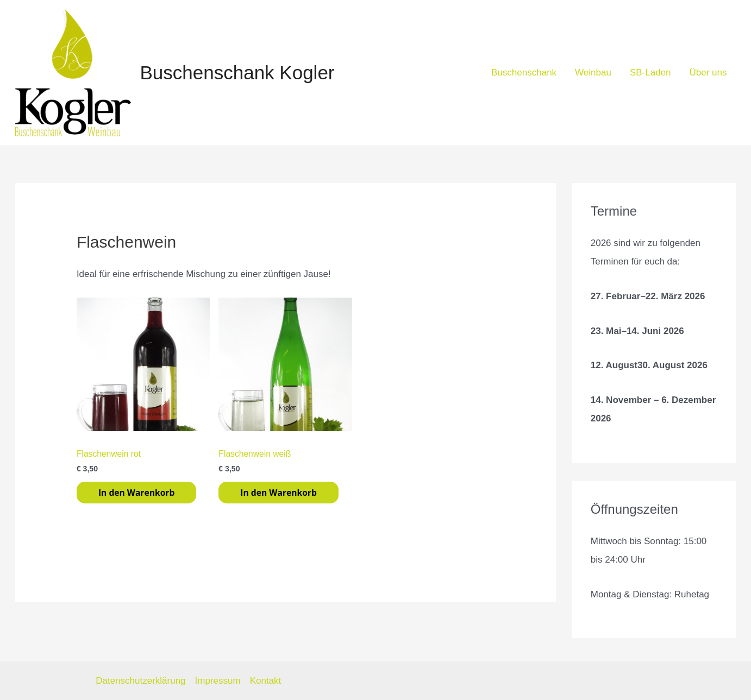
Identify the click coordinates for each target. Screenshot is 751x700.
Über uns (708, 72)
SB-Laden (650, 72)
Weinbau (593, 72)
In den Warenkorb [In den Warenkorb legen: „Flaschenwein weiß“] (278, 493)
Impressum (218, 681)
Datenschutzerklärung (140, 681)
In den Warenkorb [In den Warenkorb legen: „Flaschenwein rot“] (136, 493)
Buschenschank (524, 72)
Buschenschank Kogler (237, 72)
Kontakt (266, 681)
